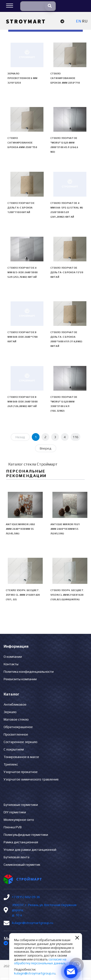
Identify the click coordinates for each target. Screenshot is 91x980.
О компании (13, 657)
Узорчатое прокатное (21, 772)
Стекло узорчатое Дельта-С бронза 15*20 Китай (67, 272)
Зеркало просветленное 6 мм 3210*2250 (22, 78)
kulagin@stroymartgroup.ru (33, 923)
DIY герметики (15, 812)
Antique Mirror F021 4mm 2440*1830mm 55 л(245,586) (65, 529)
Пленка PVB (13, 827)
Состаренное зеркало (21, 742)
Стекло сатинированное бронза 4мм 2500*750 (22, 143)
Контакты (11, 664)
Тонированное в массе (21, 757)
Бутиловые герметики (21, 805)
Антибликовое (15, 704)
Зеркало (10, 712)
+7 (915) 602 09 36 (26, 897)
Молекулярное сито (19, 820)
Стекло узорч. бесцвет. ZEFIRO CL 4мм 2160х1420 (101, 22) (23, 595)
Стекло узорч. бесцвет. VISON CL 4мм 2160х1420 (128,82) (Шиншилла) (67, 595)
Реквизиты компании (20, 679)
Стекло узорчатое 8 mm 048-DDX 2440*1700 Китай (23, 337)
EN (79, 21)
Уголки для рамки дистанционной (30, 850)
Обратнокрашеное (18, 727)
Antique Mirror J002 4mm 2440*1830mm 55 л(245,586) (21, 529)
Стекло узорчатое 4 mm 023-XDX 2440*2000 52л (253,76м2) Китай (23, 272)
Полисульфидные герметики (26, 835)
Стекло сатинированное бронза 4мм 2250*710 (65, 78)
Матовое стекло (16, 719)
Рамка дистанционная (21, 842)
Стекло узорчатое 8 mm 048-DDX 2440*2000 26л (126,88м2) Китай (23, 402)
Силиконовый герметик (22, 865)
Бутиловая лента (17, 857)
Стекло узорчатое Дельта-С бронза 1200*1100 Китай (21, 208)
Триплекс (11, 764)
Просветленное (16, 734)
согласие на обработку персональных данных (40, 961)
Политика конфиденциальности (29, 672)
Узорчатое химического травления (31, 779)
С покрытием (14, 749)
